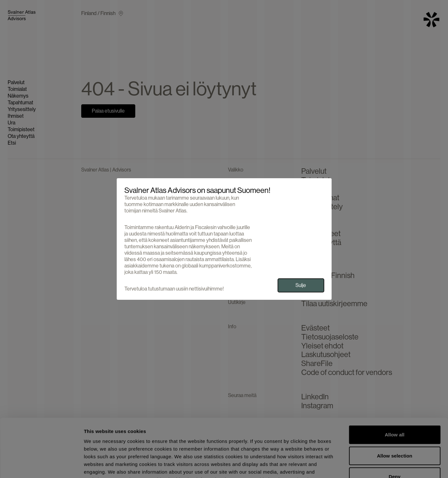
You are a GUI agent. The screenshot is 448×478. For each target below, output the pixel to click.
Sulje (301, 285)
